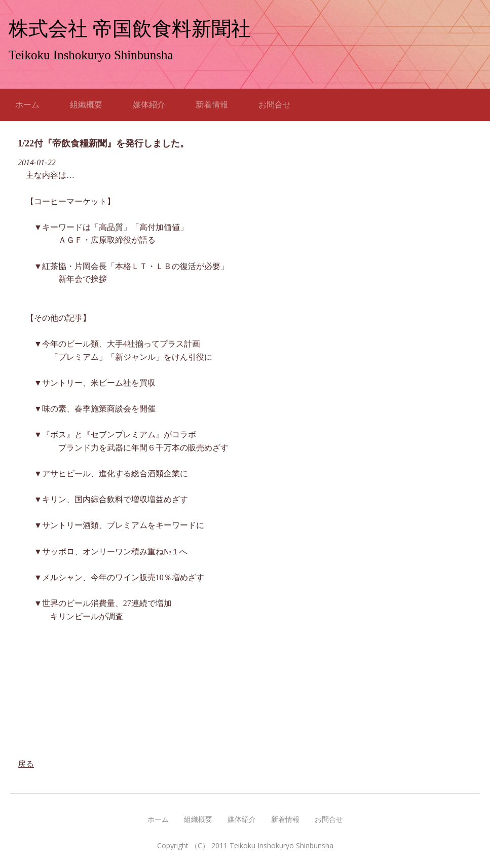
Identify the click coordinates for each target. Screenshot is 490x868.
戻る (26, 764)
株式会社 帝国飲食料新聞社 (130, 29)
